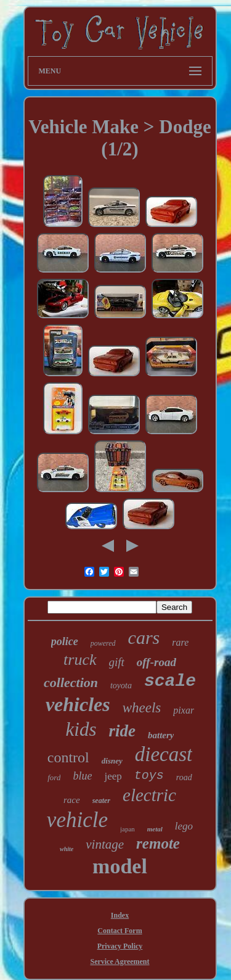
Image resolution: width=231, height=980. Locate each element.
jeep (113, 776)
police (65, 641)
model (120, 866)
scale (170, 681)
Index (120, 915)
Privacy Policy (120, 946)
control (68, 757)
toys (149, 776)
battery (161, 735)
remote (158, 843)
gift (117, 662)
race (72, 800)
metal (155, 829)
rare (180, 642)
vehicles (78, 704)
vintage (105, 844)
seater (101, 801)
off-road (156, 662)
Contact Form (120, 931)
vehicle (77, 820)
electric (149, 795)
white (67, 849)
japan (128, 829)
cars (144, 637)
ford (54, 777)
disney (112, 761)
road (184, 777)
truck (80, 660)
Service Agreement (120, 961)
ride (122, 731)
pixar (184, 710)
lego (184, 826)
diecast (164, 754)
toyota (121, 686)
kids (81, 729)
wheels (142, 708)
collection (71, 682)
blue (82, 776)
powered (103, 643)
